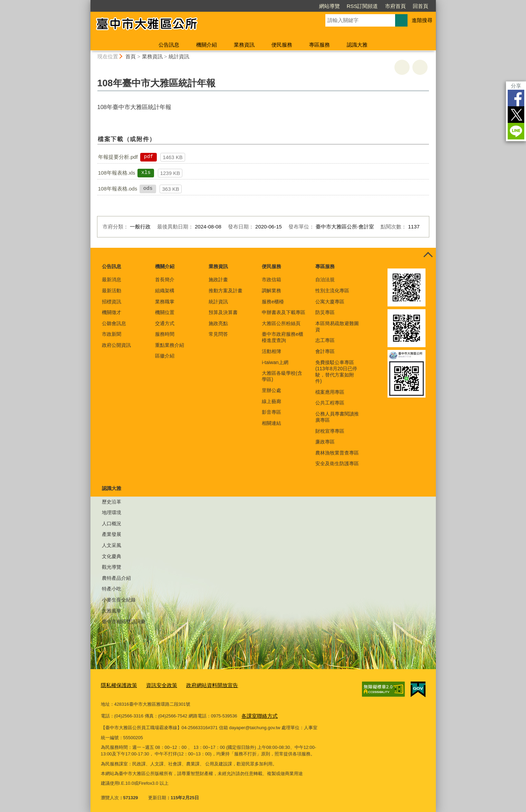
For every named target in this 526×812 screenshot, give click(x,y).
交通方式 (165, 323)
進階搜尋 (422, 20)
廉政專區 (325, 442)
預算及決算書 (223, 312)
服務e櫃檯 (273, 302)
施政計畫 (218, 280)
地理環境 (112, 512)
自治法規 (325, 280)
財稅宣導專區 (330, 431)
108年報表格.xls (117, 173)
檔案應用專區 (330, 392)
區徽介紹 (165, 356)
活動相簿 (271, 351)
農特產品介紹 (116, 578)
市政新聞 (112, 334)
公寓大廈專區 (330, 302)
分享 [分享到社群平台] (516, 86)
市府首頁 (395, 6)
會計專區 (325, 351)
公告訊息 (169, 45)
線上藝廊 (271, 401)
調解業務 (271, 291)
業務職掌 (165, 302)
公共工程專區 (330, 403)
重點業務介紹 (170, 345)
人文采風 (112, 545)
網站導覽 (329, 6)
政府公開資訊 (116, 345)
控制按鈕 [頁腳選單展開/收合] (428, 255)
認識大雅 (357, 45)
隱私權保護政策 (117, 685)
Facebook (516, 98)
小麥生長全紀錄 (119, 600)
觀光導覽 (112, 567)
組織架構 (165, 291)
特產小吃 (112, 589)
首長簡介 (165, 280)
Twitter (516, 115)
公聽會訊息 (114, 323)
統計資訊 (179, 56)
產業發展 (112, 534)
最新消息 (112, 280)
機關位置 (165, 312)
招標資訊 (112, 302)
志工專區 (325, 340)
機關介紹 (207, 45)
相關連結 (271, 423)
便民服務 (282, 45)
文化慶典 (112, 556)
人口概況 (112, 524)
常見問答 (218, 334)
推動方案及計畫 (226, 291)
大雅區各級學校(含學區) (282, 376)
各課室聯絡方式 (257, 714)
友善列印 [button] (402, 67)
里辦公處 (271, 390)
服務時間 (165, 334)
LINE (516, 131)
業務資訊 (244, 45)
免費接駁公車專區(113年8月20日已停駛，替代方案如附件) (336, 372)
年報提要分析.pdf (118, 157)
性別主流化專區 (332, 291)
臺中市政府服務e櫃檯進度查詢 (283, 337)
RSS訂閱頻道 (362, 6)
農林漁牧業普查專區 (337, 453)
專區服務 (319, 45)
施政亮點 (218, 323)
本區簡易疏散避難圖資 (337, 326)
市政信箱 (271, 280)
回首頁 (420, 6)
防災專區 (325, 312)
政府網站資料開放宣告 (200, 685)
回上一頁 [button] (420, 67)
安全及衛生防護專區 (337, 463)
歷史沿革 (112, 502)
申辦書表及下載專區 (284, 312)
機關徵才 (112, 312)
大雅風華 (112, 611)
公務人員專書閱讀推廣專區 (337, 417)
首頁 (131, 56)
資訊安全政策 (155, 685)
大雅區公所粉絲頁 (281, 323)
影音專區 (271, 412)
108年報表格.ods (118, 189)
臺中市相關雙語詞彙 (124, 622)
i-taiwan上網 (275, 362)
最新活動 (112, 291)
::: (88, 3)
